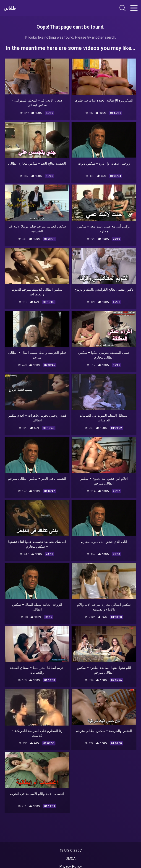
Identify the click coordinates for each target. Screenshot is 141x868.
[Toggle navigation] (134, 8)
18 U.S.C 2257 (71, 851)
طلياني (10, 8)
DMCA (71, 859)
